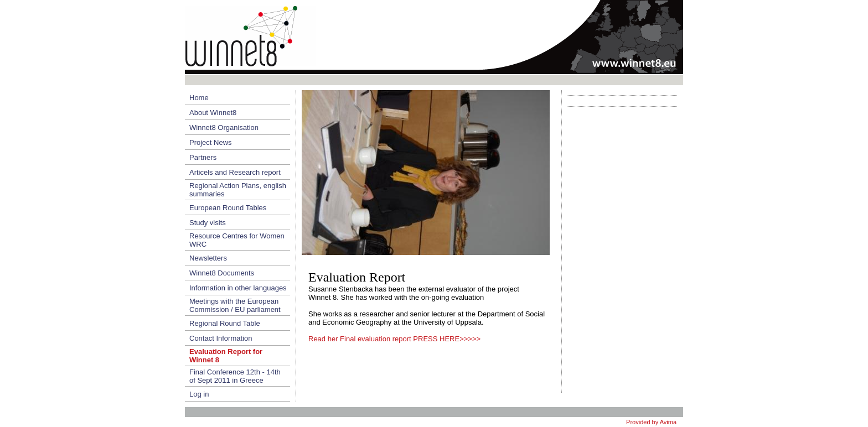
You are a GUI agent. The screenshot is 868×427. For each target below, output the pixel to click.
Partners (203, 157)
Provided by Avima (651, 422)
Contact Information (221, 338)
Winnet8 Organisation (224, 127)
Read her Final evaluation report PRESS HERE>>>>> (394, 339)
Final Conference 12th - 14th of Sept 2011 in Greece (235, 376)
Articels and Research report (235, 172)
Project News (211, 142)
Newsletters (208, 258)
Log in (199, 394)
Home (199, 98)
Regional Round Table (225, 323)
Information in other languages (238, 288)
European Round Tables (228, 208)
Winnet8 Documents (222, 273)
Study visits (208, 223)
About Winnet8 (213, 113)
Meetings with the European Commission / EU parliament (235, 305)
